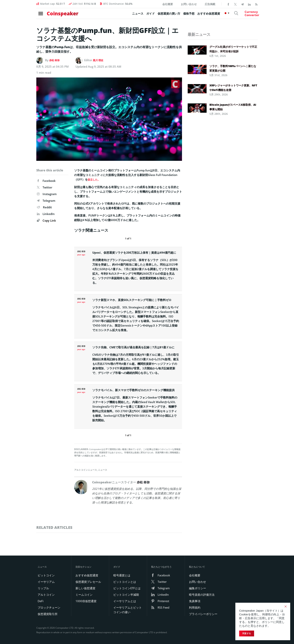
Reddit (44, 207)
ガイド (140, 15)
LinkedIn (46, 214)
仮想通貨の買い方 (158, 15)
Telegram (46, 201)
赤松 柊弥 (55, 60)
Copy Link (46, 220)
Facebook (46, 181)
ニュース (127, 15)
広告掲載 (210, 4)
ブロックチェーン (49, 607)
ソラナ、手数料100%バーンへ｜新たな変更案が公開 (233, 68)
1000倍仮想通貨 (86, 601)
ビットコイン (46, 575)
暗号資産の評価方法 (202, 594)
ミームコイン (84, 594)
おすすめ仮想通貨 (198, 15)
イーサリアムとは (125, 601)
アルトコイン (46, 594)
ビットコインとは (125, 581)
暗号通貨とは (122, 575)
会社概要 (168, 4)
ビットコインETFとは (127, 588)
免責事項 (195, 601)
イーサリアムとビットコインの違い (128, 610)
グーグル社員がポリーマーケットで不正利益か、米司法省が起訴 (233, 49)
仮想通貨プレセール (88, 581)
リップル (43, 588)
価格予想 (178, 15)
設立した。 (95, 179)
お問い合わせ (189, 4)
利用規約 (195, 607)
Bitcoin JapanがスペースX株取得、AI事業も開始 (233, 107)
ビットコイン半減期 (126, 594)
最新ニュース (199, 34)
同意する (247, 633)
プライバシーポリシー (203, 614)
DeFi (41, 601)
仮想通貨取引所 (48, 614)
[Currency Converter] (244, 15)
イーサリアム (46, 581)
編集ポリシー (198, 588)
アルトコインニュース (86, 470)
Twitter (45, 187)
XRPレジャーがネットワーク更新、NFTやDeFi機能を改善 (233, 88)
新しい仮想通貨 (85, 588)
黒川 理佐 (99, 60)
